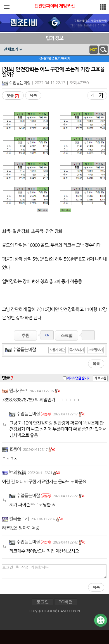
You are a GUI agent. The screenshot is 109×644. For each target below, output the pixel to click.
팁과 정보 (54, 38)
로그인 (43, 602)
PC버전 (66, 602)
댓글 (13, 96)
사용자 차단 (57, 350)
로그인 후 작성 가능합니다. (54, 571)
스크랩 (67, 335)
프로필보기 (95, 350)
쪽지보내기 (76, 350)
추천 (25, 335)
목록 (33, 95)
